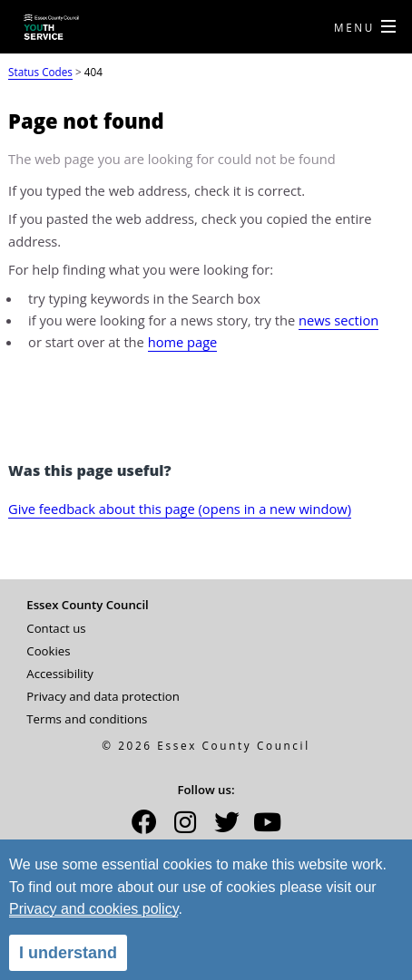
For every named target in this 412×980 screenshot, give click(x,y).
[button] (144, 828)
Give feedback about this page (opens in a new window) (180, 509)
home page (183, 342)
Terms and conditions (87, 719)
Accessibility (60, 674)
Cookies (48, 651)
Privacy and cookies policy (93, 909)
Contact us (56, 628)
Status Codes (40, 72)
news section (338, 320)
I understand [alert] (68, 953)
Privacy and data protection (103, 696)
